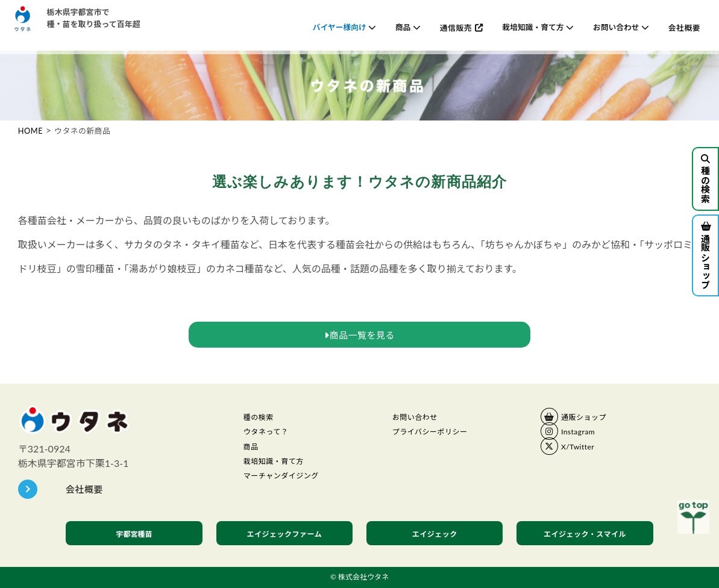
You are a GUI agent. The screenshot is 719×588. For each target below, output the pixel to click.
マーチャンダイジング (290, 486)
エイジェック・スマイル (585, 534)
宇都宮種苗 (134, 533)
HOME (30, 131)
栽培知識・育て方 (281, 469)
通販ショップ (705, 256)
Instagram (582, 434)
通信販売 (456, 28)
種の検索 (705, 179)
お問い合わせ (420, 418)
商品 (253, 452)
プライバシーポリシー (439, 435)
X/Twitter (582, 449)
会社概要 (684, 28)
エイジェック (435, 534)
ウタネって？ (271, 435)
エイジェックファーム (285, 534)
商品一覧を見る (359, 335)
